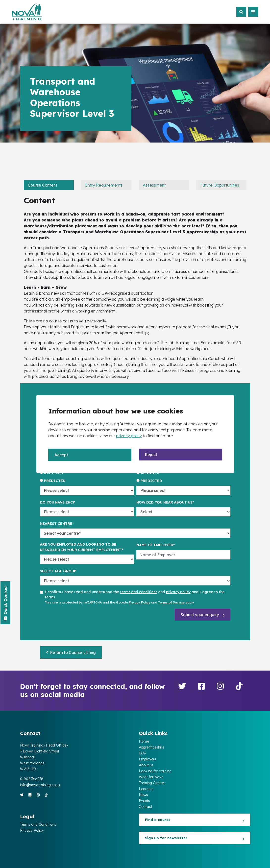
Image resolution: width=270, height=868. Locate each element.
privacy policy (129, 436)
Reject (151, 455)
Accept (61, 455)
